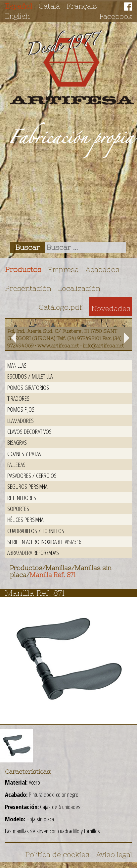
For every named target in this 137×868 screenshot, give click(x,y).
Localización (79, 288)
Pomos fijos (21, 409)
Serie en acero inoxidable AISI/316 (44, 542)
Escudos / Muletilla (30, 376)
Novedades (111, 308)
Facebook (116, 16)
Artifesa (72, 68)
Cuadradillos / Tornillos (36, 531)
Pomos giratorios (28, 387)
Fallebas (16, 464)
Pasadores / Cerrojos (32, 475)
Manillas (17, 365)
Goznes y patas (24, 454)
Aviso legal (114, 854)
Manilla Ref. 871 (53, 575)
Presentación (28, 288)
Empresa (63, 269)
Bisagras (17, 442)
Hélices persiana (25, 519)
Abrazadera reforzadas (33, 552)
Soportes (18, 508)
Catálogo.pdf (61, 307)
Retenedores (22, 498)
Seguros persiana (27, 486)
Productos (23, 269)
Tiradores (18, 398)
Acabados (102, 269)
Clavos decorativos (29, 431)
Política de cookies (57, 854)
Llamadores (21, 420)
